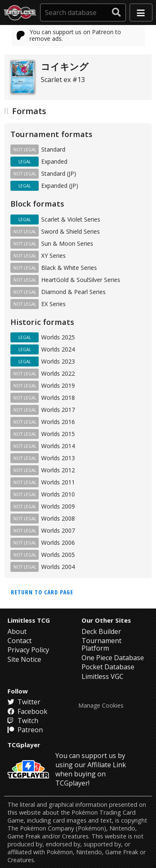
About (17, 631)
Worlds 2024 (58, 349)
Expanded (54, 161)
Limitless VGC (103, 676)
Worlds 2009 (58, 506)
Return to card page (42, 592)
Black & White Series (69, 268)
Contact (20, 641)
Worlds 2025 (58, 337)
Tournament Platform (102, 644)
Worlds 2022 (58, 373)
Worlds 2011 (58, 482)
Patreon (25, 730)
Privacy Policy (28, 650)
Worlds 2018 (58, 398)
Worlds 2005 (58, 555)
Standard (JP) (59, 173)
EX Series (53, 304)
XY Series (53, 256)
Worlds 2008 (58, 518)
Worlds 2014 (58, 446)
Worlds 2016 (58, 422)
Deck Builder (101, 631)
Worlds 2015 (58, 434)
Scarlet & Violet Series (71, 219)
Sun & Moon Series (67, 243)
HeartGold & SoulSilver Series (81, 280)
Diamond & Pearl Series (73, 292)
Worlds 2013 (58, 458)
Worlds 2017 (58, 410)
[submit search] (116, 12)
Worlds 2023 (58, 361)
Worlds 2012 (58, 470)
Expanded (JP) (60, 186)
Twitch (23, 721)
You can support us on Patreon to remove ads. (69, 35)
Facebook (27, 711)
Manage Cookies (101, 706)
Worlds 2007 (58, 530)
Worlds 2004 (58, 567)
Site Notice (24, 659)
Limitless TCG (29, 620)
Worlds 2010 (58, 494)
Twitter (24, 702)
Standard (53, 149)
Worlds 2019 (58, 385)
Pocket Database (108, 667)
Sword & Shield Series (71, 231)
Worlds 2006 (58, 542)
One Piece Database (113, 658)
